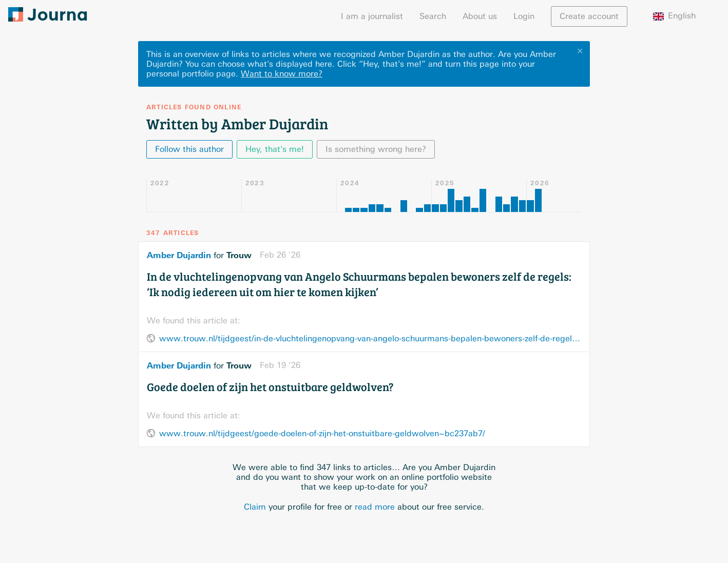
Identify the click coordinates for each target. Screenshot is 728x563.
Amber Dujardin (179, 255)
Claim (255, 507)
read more (375, 507)
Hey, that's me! (275, 149)
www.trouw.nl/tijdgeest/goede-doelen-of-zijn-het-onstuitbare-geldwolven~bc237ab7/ (322, 433)
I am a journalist (372, 16)
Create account (589, 16)
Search (433, 16)
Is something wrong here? (376, 149)
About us (480, 16)
